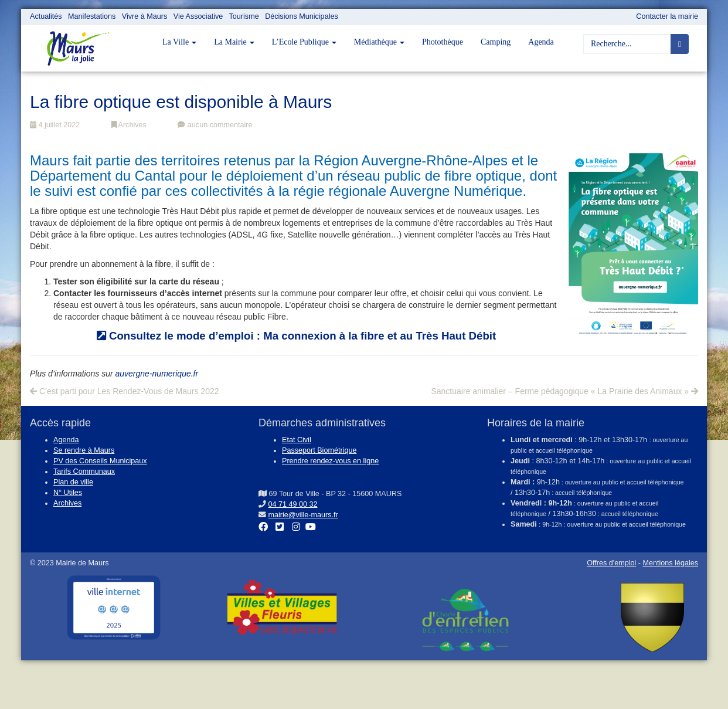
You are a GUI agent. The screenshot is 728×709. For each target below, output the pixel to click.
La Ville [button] (179, 42)
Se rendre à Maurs (84, 450)
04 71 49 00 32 (293, 504)
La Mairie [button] (234, 42)
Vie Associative (198, 16)
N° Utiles (68, 493)
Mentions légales (670, 563)
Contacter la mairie (667, 16)
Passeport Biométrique (319, 450)
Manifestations (92, 16)
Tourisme (244, 16)
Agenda (541, 42)
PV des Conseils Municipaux (100, 461)
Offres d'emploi (611, 563)
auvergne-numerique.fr (157, 374)
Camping (496, 42)
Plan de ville (73, 482)
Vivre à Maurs (144, 16)
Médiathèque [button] (379, 42)
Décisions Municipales (302, 16)
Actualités (46, 16)
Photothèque (443, 42)
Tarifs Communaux (84, 471)
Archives (129, 125)
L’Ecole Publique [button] (304, 42)
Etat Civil (297, 440)
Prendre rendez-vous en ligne (330, 461)
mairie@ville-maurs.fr (303, 515)
